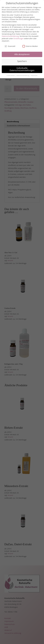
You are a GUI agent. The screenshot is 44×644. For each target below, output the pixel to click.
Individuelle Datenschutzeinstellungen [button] (22, 69)
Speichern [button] (22, 61)
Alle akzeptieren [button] (22, 54)
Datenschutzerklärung (10, 36)
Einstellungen (19, 38)
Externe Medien (30, 46)
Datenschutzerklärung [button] (23, 75)
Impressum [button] (34, 75)
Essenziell (10, 46)
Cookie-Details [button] (11, 75)
